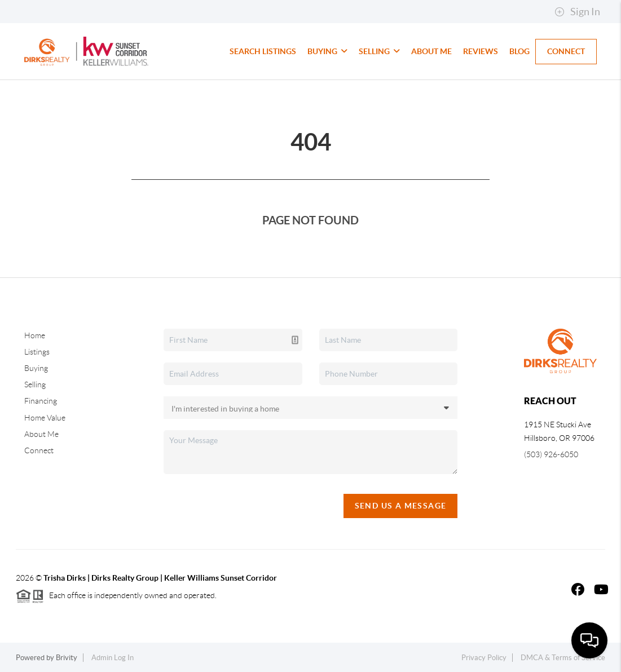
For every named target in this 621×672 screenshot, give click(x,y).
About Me (431, 51)
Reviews (481, 51)
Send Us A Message (401, 506)
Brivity (67, 658)
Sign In (577, 12)
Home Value (45, 418)
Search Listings (263, 51)
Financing (41, 401)
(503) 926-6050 (551, 454)
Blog (519, 51)
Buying (327, 51)
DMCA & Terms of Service (563, 658)
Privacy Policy (484, 658)
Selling (379, 51)
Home (35, 335)
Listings (37, 352)
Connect (566, 51)
